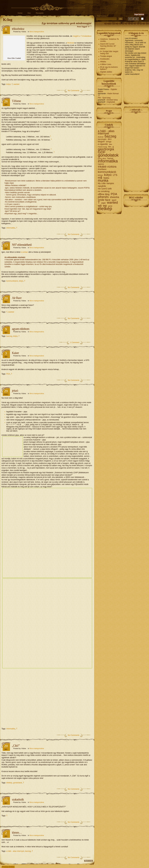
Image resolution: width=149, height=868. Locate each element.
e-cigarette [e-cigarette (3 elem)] (103, 144)
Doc (29, 13)
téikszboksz (18, 29)
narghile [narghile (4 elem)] (102, 186)
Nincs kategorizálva (37, 32)
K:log (8, 20)
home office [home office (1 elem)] (102, 159)
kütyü (9, 84)
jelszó (15, 391)
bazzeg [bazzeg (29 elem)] (110, 136)
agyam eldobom (21, 329)
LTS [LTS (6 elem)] (115, 175)
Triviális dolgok (106, 56)
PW (99, 98)
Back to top (88, 861)
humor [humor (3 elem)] (110, 158)
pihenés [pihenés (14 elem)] (103, 197)
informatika (11, 228)
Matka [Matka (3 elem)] (106, 178)
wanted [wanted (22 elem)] (112, 203)
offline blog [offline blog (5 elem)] (104, 194)
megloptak (111, 102)
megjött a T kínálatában (82, 36)
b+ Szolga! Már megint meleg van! (109, 52)
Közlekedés (105, 59)
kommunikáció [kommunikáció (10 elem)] (107, 172)
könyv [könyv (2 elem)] (100, 175)
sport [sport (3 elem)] (114, 200)
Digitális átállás (106, 72)
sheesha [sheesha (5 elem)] (114, 197)
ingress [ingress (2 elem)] (101, 164)
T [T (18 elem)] (99, 203)
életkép (9, 783)
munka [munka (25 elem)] (103, 181)
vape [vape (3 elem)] (103, 203)
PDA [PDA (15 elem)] (114, 194)
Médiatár (71, 43)
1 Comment (75, 342)
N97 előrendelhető (22, 245)
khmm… (17, 833)
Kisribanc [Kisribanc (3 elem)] (102, 169)
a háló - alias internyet (15, 851)
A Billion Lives (106, 64)
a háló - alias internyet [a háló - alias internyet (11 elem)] (106, 132)
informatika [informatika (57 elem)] (108, 161)
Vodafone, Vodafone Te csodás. (109, 40)
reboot (103, 49)
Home (20, 13)
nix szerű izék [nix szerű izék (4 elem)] (105, 189)
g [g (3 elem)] (113, 147)
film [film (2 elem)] (110, 147)
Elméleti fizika (112, 100)
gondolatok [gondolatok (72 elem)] (108, 155)
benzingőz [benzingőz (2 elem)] (102, 139)
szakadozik (18, 799)
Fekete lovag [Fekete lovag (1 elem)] (102, 147)
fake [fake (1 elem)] (111, 144)
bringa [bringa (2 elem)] (109, 142)
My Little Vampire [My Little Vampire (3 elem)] (106, 183)
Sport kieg (106, 98)
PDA (8, 374)
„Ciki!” (16, 746)
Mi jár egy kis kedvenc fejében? (109, 68)
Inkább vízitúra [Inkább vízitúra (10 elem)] (107, 167)
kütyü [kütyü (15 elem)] (108, 175)
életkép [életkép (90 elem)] (105, 209)
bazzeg (9, 336)
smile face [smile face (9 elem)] (104, 200)
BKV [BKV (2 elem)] (110, 139)
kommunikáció (12, 281)
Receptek (40, 13)
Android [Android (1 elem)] (101, 137)
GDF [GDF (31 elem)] (102, 152)
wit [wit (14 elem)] (100, 206)
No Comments (74, 91)
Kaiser (15, 353)
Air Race (17, 298)
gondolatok (18, 783)
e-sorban (24, 252)
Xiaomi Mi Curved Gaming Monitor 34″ (108, 45)
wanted (16, 84)
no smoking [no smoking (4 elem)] (104, 191)
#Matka (103, 62)
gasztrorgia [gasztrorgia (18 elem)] (106, 149)
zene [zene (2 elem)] (110, 206)
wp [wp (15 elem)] (105, 206)
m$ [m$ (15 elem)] (100, 178)
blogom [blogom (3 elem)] (101, 142)
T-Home (16, 101)
